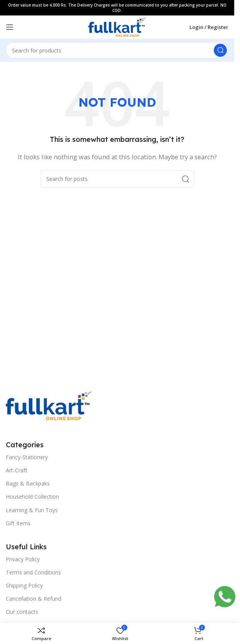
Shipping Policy (24, 585)
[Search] (117, 50)
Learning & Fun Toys (32, 510)
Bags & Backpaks (28, 483)
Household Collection (32, 497)
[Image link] (48, 405)
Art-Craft (17, 470)
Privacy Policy (23, 559)
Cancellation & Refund (34, 599)
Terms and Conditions (33, 572)
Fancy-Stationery (27, 457)
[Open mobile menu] (10, 27)
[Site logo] (117, 26)
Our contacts (22, 612)
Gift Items (18, 523)
